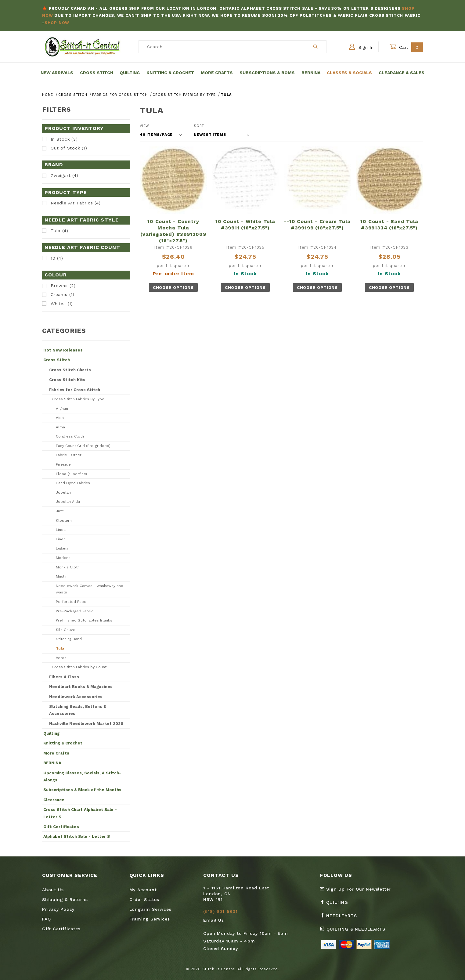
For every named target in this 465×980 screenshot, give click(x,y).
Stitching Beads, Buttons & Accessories (78, 710)
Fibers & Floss (64, 677)
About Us (53, 890)
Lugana (62, 548)
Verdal (62, 658)
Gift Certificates (61, 827)
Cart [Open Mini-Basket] (406, 47)
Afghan (62, 409)
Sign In (361, 47)
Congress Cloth (70, 436)
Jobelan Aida (68, 502)
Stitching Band (69, 639)
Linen (61, 539)
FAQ (46, 919)
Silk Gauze (66, 630)
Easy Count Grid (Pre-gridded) (83, 446)
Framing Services (150, 919)
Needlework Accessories (76, 697)
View (144, 126)
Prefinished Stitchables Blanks (84, 620)
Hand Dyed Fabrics (73, 483)
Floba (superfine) (71, 474)
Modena (63, 558)
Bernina (311, 73)
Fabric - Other (69, 455)
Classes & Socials (349, 73)
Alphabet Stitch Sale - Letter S (77, 836)
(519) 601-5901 (220, 911)
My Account (143, 890)
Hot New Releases (63, 350)
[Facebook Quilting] (337, 905)
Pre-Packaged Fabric (75, 611)
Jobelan (63, 492)
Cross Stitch (97, 73)
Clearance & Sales (402, 73)
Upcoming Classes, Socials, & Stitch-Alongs (82, 776)
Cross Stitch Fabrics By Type (78, 399)
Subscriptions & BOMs (267, 73)
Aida (60, 418)
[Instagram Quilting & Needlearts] (355, 931)
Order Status (144, 899)
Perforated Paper (72, 602)
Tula (60, 648)
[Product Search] (222, 47)
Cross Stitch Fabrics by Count (79, 667)
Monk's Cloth (68, 567)
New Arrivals (57, 73)
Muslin (62, 576)
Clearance (54, 800)
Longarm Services (150, 909)
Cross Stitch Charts (70, 370)
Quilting (130, 73)
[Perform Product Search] (316, 47)
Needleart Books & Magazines (81, 687)
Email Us (213, 920)
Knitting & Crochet (170, 73)
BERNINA (52, 763)
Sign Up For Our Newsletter (355, 889)
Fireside (63, 464)
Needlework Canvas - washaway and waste (90, 589)
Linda (61, 530)
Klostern (64, 521)
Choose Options (173, 288)
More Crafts (217, 73)
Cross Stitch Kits (67, 380)
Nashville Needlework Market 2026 (86, 724)
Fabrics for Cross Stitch (75, 390)
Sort (199, 126)
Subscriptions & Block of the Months (82, 790)
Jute (60, 511)
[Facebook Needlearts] (341, 918)
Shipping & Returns (65, 899)
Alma (60, 427)
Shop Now (57, 23)
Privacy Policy (58, 909)
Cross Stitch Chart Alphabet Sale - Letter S (80, 813)
